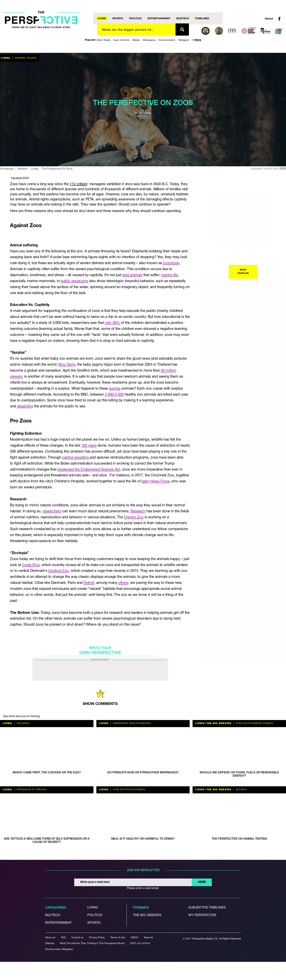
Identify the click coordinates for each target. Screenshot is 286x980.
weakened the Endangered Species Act (89, 470)
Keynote (148, 938)
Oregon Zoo (134, 517)
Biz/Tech (183, 18)
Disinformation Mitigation (59, 949)
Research (138, 511)
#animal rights (25, 58)
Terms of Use (118, 938)
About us (50, 938)
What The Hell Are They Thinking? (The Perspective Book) (92, 943)
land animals (132, 275)
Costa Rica (31, 565)
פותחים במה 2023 (140, 943)
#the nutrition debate (129, 790)
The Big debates (147, 915)
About (269, 19)
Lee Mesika (145, 113)
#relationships (140, 723)
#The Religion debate (259, 281)
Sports (118, 18)
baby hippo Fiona (155, 481)
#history (223, 515)
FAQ (63, 938)
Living (102, 18)
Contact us (77, 938)
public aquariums (74, 281)
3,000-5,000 (114, 395)
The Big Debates (226, 281)
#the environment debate (254, 723)
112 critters (78, 184)
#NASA (249, 593)
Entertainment (159, 18)
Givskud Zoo (58, 571)
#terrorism (237, 359)
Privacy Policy (97, 938)
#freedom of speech (31, 790)
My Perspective (202, 915)
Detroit (89, 583)
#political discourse (246, 437)
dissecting (25, 406)
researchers (52, 511)
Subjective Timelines (207, 908)
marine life (169, 275)
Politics (135, 18)
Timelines (202, 18)
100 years (89, 446)
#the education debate (247, 515)
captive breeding (76, 458)
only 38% (112, 323)
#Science (238, 593)
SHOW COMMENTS (100, 704)
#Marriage (120, 723)
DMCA (134, 938)
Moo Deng (67, 365)
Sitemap (50, 943)
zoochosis (171, 263)
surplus (115, 389)
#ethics (222, 359)
